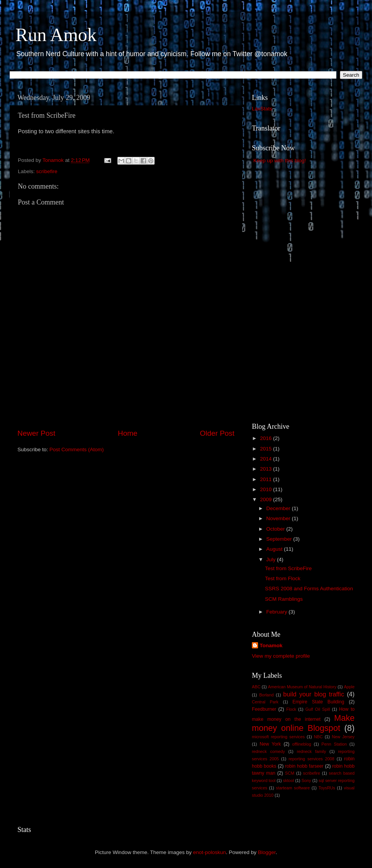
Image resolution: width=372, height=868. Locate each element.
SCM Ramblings (284, 599)
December (279, 508)
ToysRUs (327, 788)
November (279, 518)
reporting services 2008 (312, 759)
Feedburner (264, 709)
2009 (267, 499)
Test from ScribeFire (288, 568)
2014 (267, 459)
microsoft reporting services (278, 737)
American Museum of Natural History (302, 687)
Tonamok (271, 645)
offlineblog (302, 744)
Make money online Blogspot (303, 723)
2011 (267, 479)
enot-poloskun (209, 852)
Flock (291, 709)
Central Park (265, 702)
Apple (349, 687)
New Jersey (343, 737)
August (275, 549)
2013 (267, 469)
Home (127, 433)
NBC (318, 737)
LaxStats (262, 109)
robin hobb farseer (304, 766)
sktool (288, 780)
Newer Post (36, 433)
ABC (256, 687)
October (276, 529)
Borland (266, 695)
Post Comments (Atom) (77, 449)
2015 (267, 449)
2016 (267, 438)
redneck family (311, 751)
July (272, 559)
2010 (267, 489)
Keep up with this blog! (280, 161)
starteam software (293, 788)
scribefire (47, 171)
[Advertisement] (126, 406)
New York (270, 744)
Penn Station (334, 744)
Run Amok (56, 35)
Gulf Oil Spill (318, 709)
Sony (306, 780)
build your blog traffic (314, 694)
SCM (289, 773)
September (280, 539)
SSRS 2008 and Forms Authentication (309, 589)
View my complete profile (281, 656)
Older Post (217, 433)
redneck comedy (268, 751)
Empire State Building (319, 702)
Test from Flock (283, 578)
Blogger (267, 852)
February (277, 612)
